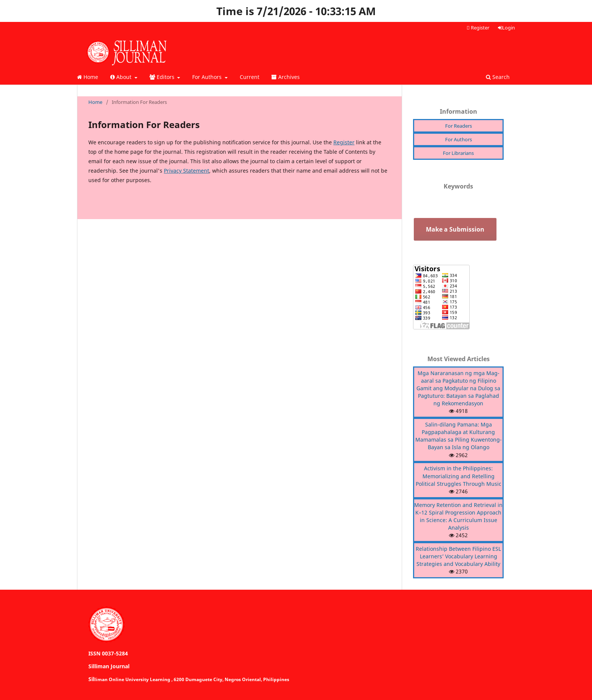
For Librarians (458, 153)
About (122, 77)
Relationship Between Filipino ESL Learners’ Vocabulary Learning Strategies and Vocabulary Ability (458, 556)
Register (478, 28)
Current (250, 77)
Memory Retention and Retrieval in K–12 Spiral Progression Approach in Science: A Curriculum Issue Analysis (458, 516)
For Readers (459, 126)
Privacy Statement (187, 171)
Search (498, 77)
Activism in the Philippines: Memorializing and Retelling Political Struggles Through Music (459, 476)
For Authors (208, 77)
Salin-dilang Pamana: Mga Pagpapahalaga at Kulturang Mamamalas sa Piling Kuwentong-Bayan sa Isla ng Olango (459, 436)
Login (506, 28)
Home (88, 77)
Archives (286, 77)
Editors (163, 77)
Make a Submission (455, 229)
